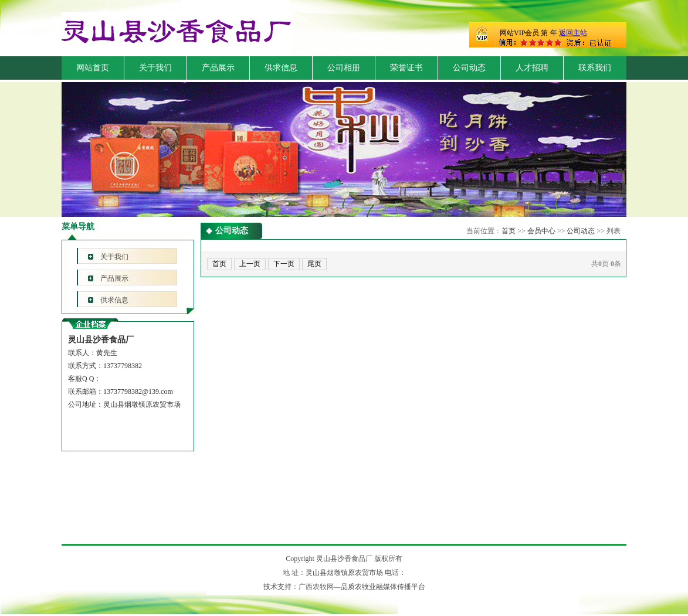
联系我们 (595, 68)
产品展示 (218, 68)
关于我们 (155, 68)
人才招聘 (532, 68)
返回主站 (573, 33)
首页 (509, 231)
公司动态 (469, 68)
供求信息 (281, 68)
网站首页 (93, 68)
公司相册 (344, 68)
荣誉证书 (406, 68)
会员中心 (541, 231)
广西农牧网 (316, 587)
